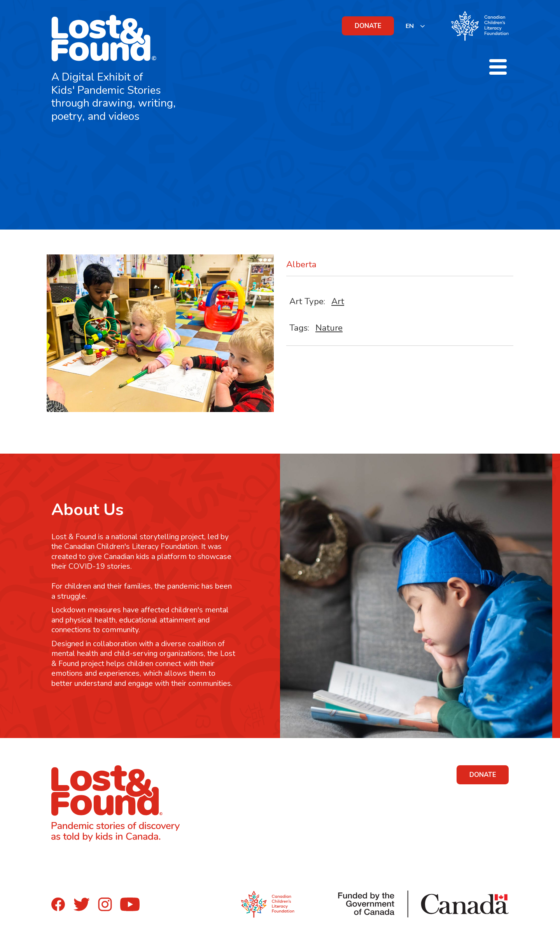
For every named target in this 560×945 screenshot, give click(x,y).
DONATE (368, 26)
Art (338, 301)
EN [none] (410, 26)
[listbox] (416, 26)
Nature (329, 328)
